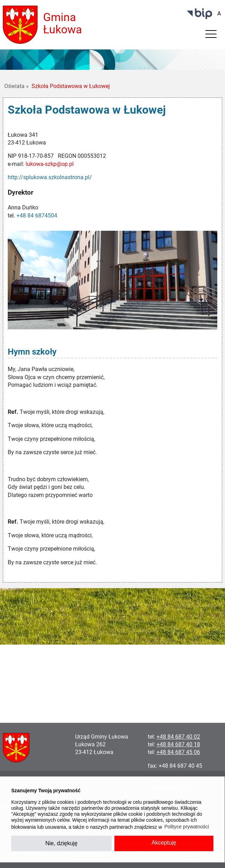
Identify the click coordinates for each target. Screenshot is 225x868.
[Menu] (211, 36)
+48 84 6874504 (37, 216)
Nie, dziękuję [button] (61, 843)
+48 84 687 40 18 (178, 744)
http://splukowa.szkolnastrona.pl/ (50, 177)
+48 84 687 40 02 (178, 737)
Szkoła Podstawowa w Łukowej (71, 86)
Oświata (16, 86)
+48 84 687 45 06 (178, 752)
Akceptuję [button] (164, 843)
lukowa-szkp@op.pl (50, 164)
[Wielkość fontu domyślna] (219, 14)
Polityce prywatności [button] (187, 827)
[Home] (20, 24)
